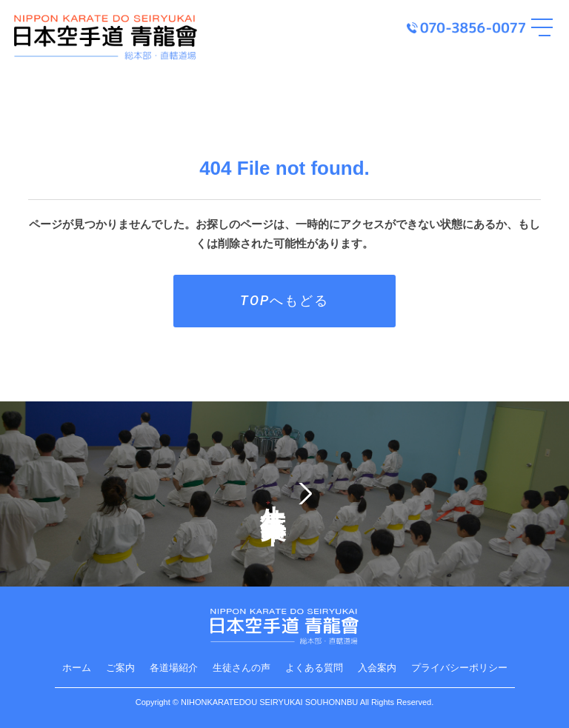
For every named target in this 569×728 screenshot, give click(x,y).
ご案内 (120, 668)
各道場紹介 (174, 668)
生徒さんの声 (242, 668)
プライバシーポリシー (459, 668)
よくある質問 (314, 668)
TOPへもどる (284, 300)
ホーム (77, 668)
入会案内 (377, 668)
